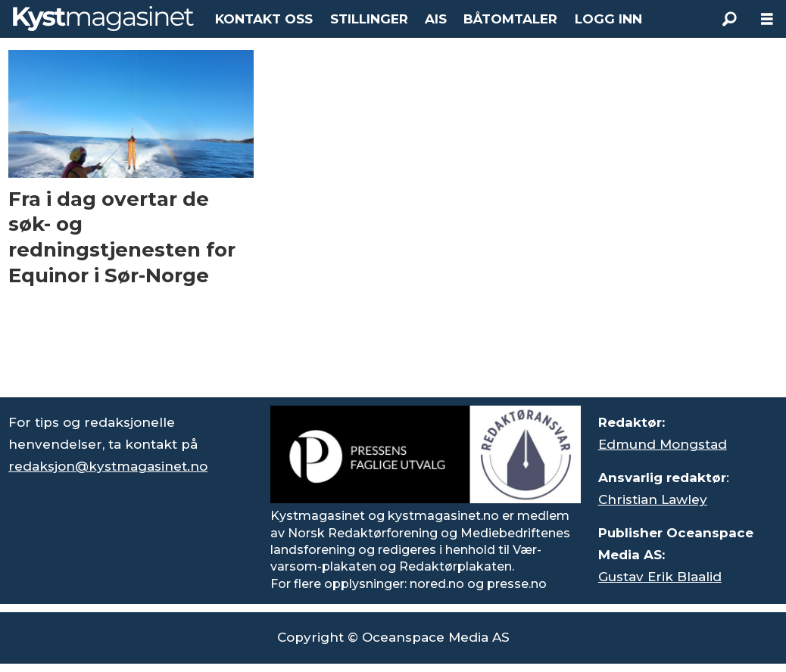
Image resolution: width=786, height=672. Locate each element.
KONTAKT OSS (264, 19)
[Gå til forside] (103, 19)
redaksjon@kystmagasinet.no (108, 466)
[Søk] (729, 19)
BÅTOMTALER (510, 19)
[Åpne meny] (767, 19)
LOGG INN (608, 19)
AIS (436, 19)
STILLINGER (369, 19)
